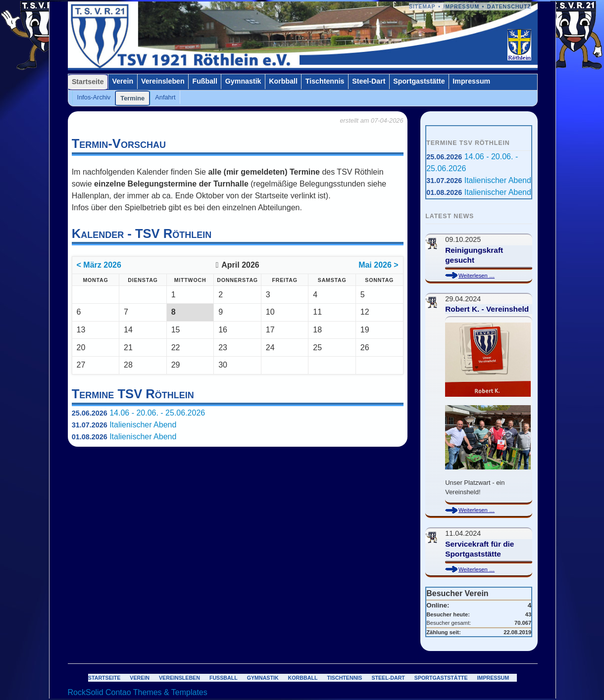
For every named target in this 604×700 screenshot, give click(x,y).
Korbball (283, 81)
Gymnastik (243, 81)
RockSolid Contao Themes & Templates (138, 692)
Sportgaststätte (419, 81)
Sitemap (422, 6)
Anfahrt (165, 97)
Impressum (461, 6)
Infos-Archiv (94, 97)
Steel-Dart (369, 81)
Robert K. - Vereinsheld (487, 309)
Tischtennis (325, 81)
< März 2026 (99, 265)
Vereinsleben (163, 81)
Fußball (205, 81)
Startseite (88, 82)
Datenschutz (509, 6)
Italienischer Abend (143, 425)
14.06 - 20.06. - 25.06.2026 (157, 413)
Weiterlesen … (485, 276)
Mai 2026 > (378, 265)
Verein (123, 81)
